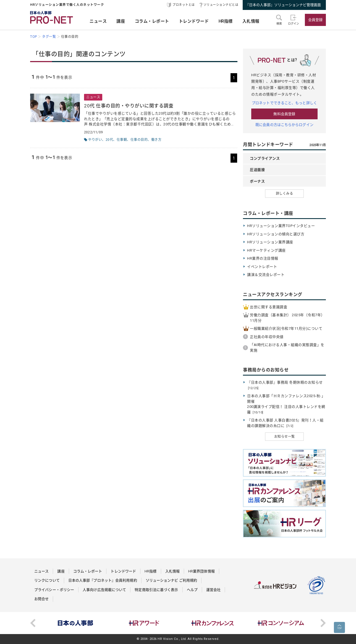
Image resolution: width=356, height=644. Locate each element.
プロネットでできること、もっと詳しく (284, 103)
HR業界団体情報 (201, 571)
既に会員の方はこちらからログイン (284, 125)
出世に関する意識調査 (269, 307)
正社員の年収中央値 (267, 337)
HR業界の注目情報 (263, 258)
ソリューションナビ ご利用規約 (172, 580)
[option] (75, 623)
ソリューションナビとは (221, 5)
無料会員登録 (284, 114)
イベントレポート (262, 267)
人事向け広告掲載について (104, 590)
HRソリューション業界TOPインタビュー (281, 226)
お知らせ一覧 (285, 437)
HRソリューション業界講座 (270, 242)
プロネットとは (184, 5)
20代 (109, 140)
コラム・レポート (152, 21)
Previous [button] (33, 623)
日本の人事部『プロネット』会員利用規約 (103, 580)
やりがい (95, 140)
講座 (121, 21)
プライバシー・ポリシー (54, 590)
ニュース (98, 21)
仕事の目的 (139, 140)
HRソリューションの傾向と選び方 (276, 234)
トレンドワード (194, 21)
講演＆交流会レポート (266, 275)
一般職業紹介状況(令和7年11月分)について (286, 328)
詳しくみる (285, 194)
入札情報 (251, 21)
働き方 (156, 140)
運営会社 (213, 590)
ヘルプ (192, 590)
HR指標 (226, 21)
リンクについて (47, 580)
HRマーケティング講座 (266, 250)
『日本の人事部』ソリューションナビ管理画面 (283, 5)
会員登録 (315, 20)
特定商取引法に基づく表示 (156, 590)
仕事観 (122, 140)
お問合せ (41, 599)
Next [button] (323, 623)
